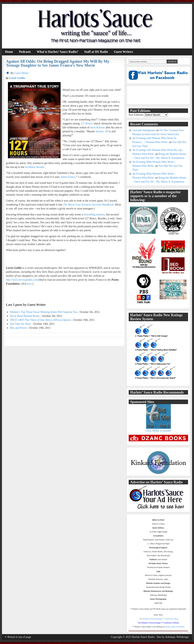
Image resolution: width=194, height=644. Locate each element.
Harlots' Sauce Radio (97, 26)
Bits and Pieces (18, 328)
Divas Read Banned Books (25, 316)
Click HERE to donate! (158, 431)
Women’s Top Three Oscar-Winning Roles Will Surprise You (44, 312)
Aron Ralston (97, 127)
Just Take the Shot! (20, 324)
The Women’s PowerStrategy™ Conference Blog (159, 619)
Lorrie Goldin (17, 78)
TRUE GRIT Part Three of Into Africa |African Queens (40, 320)
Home (9, 52)
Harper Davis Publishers (175, 627)
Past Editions (136, 115)
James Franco (68, 177)
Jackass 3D (102, 131)
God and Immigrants (144, 130)
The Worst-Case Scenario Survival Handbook (88, 205)
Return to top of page (19, 637)
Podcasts (25, 52)
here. (29, 284)
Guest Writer (22, 73)
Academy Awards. (35, 167)
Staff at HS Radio (96, 52)
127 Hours (86, 124)
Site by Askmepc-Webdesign (173, 637)
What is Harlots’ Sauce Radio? (57, 52)
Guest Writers (123, 52)
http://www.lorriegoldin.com (22, 280)
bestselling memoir (94, 215)
